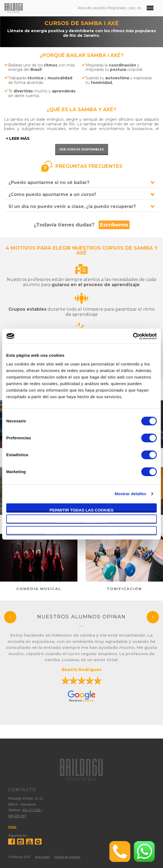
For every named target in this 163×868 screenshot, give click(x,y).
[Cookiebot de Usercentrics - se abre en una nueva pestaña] (133, 336)
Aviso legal (42, 857)
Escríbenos (114, 225)
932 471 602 (32, 810)
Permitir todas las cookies (81, 510)
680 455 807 (17, 816)
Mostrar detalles (131, 494)
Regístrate (116, 8)
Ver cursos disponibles (82, 149)
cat (131, 8)
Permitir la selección (82, 521)
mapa (12, 827)
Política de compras (67, 857)
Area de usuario (91, 8)
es (139, 8)
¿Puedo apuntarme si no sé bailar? (49, 182)
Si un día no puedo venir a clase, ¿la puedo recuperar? (72, 206)
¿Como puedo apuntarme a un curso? (52, 194)
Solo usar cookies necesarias (81, 533)
